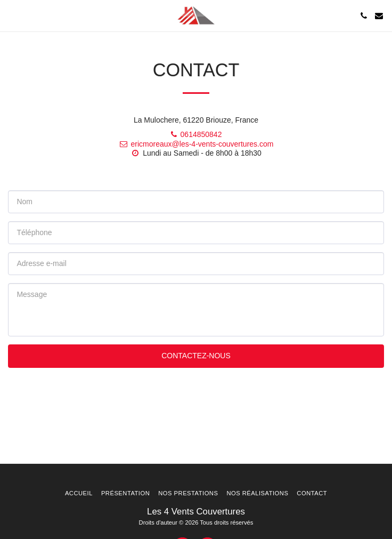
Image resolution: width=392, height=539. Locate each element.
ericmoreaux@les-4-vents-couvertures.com (196, 144)
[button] (12, 15)
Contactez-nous (196, 356)
